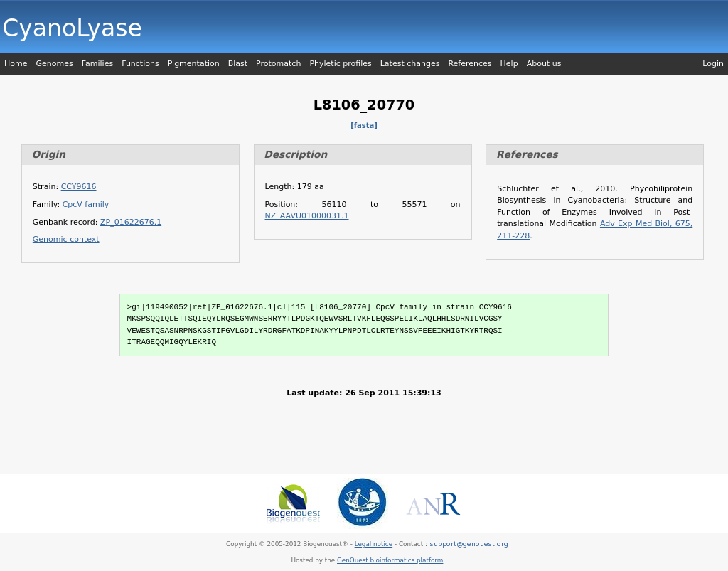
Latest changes (410, 64)
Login (713, 64)
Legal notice (374, 544)
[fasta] (364, 126)
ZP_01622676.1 (131, 222)
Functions (140, 64)
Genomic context (66, 239)
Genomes (54, 64)
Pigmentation (194, 64)
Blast (238, 64)
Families (97, 64)
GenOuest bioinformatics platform (390, 560)
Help (509, 64)
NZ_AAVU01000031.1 (307, 216)
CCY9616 (79, 187)
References (470, 64)
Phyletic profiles (340, 64)
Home (16, 64)
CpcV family (86, 204)
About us (544, 64)
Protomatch (278, 64)
